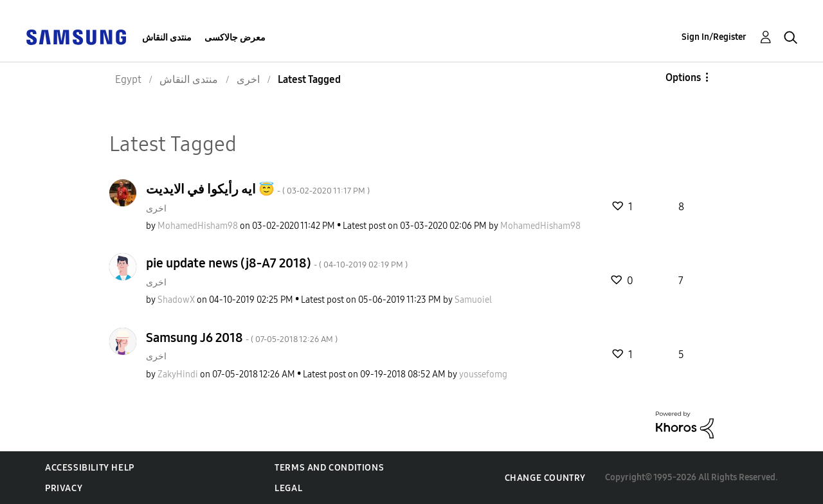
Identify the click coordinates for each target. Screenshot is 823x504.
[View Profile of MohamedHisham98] (198, 226)
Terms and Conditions (329, 468)
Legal (288, 488)
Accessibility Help (90, 468)
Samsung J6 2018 (242, 337)
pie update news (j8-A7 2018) (277, 263)
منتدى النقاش (167, 38)
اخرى (156, 209)
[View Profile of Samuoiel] (473, 300)
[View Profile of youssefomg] (483, 374)
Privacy (64, 488)
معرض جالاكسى (235, 38)
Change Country (545, 478)
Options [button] (683, 77)
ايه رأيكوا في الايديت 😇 (258, 189)
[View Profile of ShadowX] (176, 300)
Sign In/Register (714, 37)
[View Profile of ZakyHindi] (178, 374)
